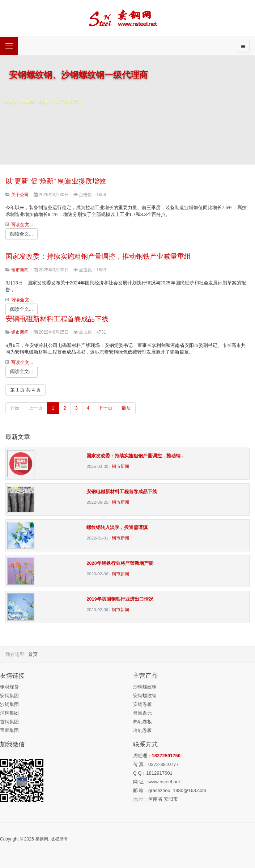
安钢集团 (9, 696)
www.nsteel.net (164, 782)
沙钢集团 (9, 704)
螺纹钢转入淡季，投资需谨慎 (117, 527)
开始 (15, 408)
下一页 (105, 408)
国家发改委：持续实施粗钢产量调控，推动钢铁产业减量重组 (98, 256)
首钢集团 (9, 722)
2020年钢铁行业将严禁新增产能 (120, 563)
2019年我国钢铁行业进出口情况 (120, 599)
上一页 (36, 408)
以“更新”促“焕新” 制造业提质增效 (56, 181)
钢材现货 (9, 687)
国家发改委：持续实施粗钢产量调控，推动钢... (135, 456)
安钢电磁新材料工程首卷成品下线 (57, 319)
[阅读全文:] (22, 234)
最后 (126, 408)
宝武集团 (9, 730)
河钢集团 (9, 713)
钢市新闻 (120, 466)
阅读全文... (22, 225)
